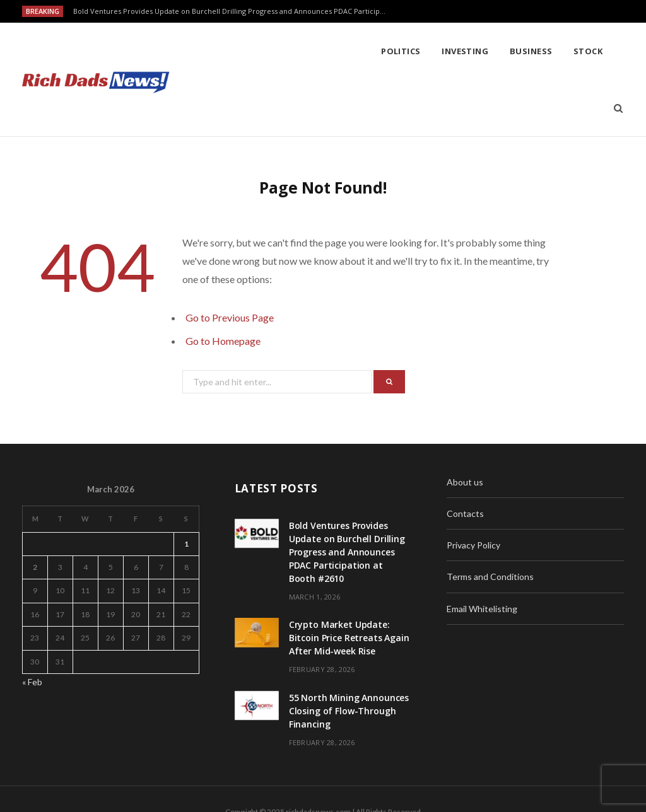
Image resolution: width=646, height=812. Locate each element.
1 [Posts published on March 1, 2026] (186, 487)
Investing (289, 51)
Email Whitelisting (482, 552)
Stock (412, 51)
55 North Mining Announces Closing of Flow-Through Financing (349, 654)
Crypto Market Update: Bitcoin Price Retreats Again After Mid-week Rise (349, 581)
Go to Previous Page (230, 261)
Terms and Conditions (490, 520)
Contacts (465, 457)
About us (465, 425)
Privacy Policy (473, 488)
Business (355, 51)
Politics (225, 51)
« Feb (32, 625)
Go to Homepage (223, 284)
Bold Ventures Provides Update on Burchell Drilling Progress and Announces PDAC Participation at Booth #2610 (234, 11)
